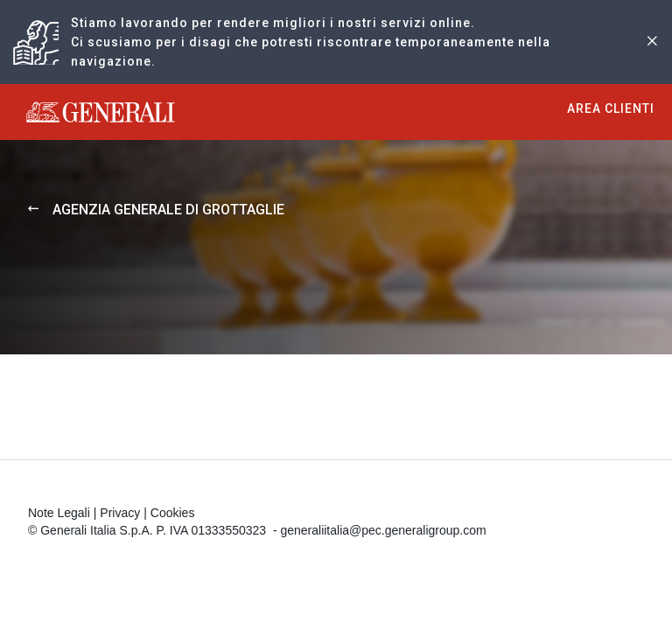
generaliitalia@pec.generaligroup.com (383, 530)
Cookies (173, 513)
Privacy (120, 513)
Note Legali (59, 513)
